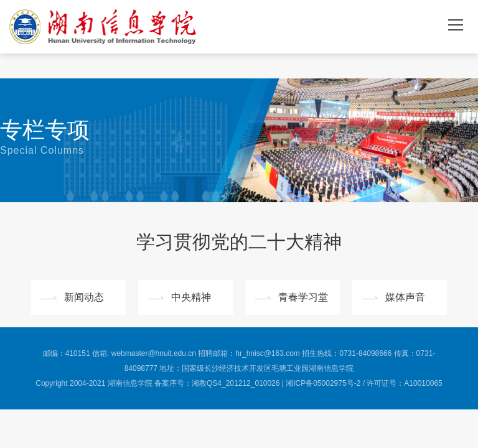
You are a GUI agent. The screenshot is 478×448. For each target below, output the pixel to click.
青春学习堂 (303, 297)
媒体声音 (405, 297)
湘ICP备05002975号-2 (323, 383)
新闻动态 (84, 297)
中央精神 (191, 297)
